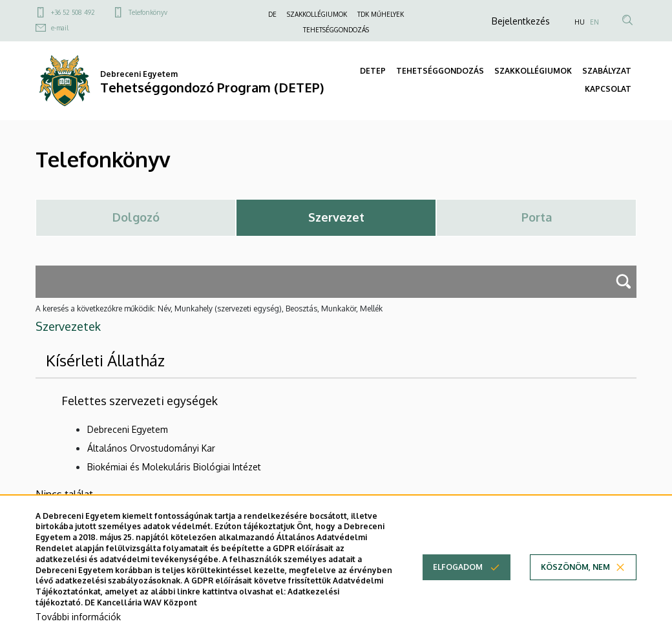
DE (272, 14)
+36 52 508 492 (73, 12)
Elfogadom (458, 579)
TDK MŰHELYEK (381, 14)
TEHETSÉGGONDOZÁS (336, 30)
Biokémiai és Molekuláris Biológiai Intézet (174, 467)
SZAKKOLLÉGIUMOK (317, 14)
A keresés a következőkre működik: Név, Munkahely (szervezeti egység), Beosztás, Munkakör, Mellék (209, 309)
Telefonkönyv (148, 12)
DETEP (373, 71)
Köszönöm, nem (575, 579)
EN (594, 22)
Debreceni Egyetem (128, 429)
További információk (78, 628)
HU (580, 22)
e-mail (60, 28)
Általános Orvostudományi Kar (151, 448)
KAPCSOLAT (608, 89)
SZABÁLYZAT (607, 71)
